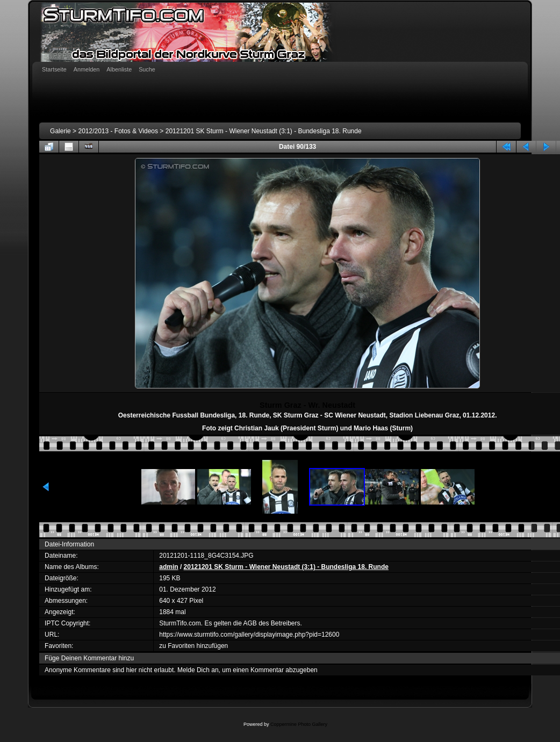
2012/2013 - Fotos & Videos (118, 131)
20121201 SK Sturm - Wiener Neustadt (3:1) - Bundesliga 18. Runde (264, 131)
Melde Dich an (198, 670)
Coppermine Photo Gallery (299, 724)
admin (168, 567)
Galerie (60, 131)
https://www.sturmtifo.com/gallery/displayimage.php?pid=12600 (249, 635)
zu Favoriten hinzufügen (193, 646)
